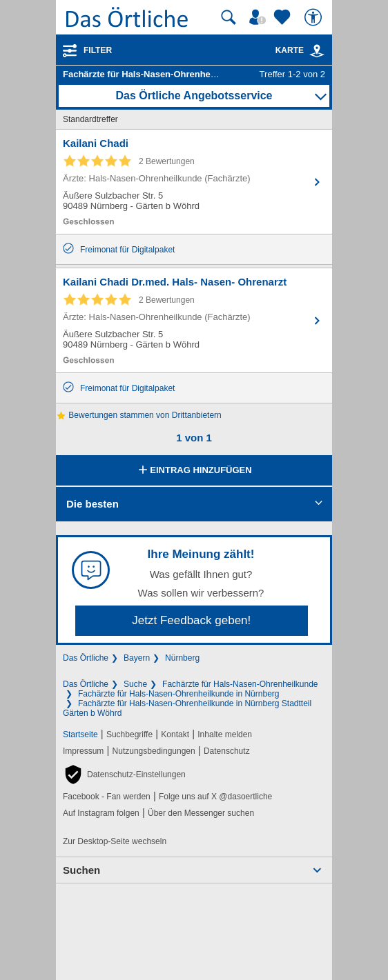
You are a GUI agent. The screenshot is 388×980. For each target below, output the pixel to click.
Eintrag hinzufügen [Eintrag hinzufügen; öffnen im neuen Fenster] (194, 471)
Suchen (81, 870)
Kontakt (175, 734)
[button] (124, 774)
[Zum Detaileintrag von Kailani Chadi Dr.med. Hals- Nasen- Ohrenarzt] (194, 320)
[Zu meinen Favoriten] (284, 17)
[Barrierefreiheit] (315, 17)
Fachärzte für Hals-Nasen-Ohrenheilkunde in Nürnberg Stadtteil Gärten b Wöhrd (187, 708)
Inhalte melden (225, 734)
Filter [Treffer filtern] (98, 50)
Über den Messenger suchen (201, 813)
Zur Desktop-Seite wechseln (115, 841)
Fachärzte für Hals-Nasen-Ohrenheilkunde (240, 684)
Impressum (83, 751)
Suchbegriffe (129, 734)
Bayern (137, 658)
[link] (317, 51)
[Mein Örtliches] (260, 17)
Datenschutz (227, 751)
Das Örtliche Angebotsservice (194, 96)
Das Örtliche (86, 658)
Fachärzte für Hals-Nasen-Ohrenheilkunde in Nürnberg (178, 694)
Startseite (80, 734)
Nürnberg (182, 658)
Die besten (93, 504)
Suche (135, 684)
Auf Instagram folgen (101, 813)
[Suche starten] (229, 17)
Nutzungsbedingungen (154, 751)
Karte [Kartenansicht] (300, 50)
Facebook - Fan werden (107, 797)
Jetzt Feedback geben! (191, 620)
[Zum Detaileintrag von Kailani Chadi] (194, 182)
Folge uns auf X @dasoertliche (215, 797)
